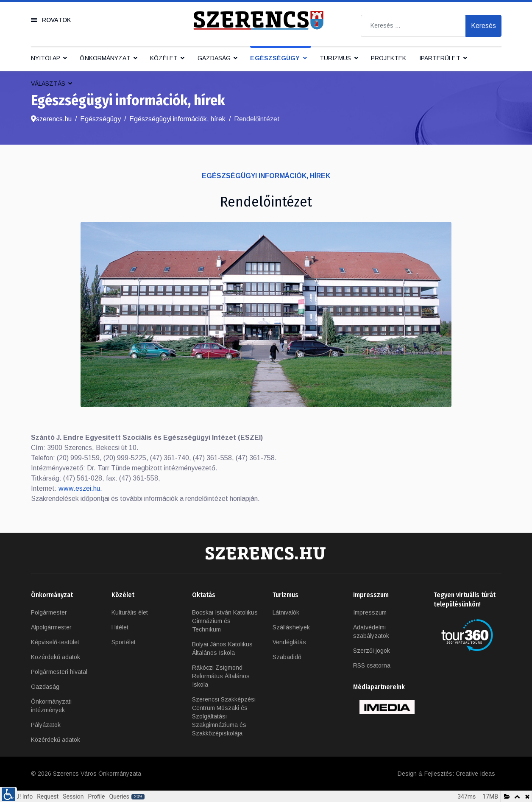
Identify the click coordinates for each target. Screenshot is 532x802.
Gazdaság (214, 58)
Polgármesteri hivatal (59, 672)
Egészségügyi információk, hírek (266, 176)
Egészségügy (275, 58)
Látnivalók (286, 612)
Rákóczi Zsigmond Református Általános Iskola (221, 676)
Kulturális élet (130, 612)
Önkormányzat (105, 58)
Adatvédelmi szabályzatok (371, 632)
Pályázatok (46, 725)
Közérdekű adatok (56, 657)
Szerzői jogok (372, 651)
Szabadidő (287, 657)
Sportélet (124, 642)
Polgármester (49, 612)
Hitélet (120, 627)
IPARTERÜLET (440, 58)
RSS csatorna (372, 665)
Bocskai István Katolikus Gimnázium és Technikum (225, 621)
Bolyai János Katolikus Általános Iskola (222, 648)
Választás (48, 84)
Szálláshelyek (291, 627)
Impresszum (370, 612)
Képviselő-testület (55, 642)
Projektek (389, 58)
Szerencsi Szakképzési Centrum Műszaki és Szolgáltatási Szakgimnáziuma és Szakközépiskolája (224, 716)
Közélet (164, 58)
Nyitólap (46, 58)
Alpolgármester (51, 627)
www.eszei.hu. (80, 488)
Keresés (483, 26)
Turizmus (336, 58)
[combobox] (413, 26)
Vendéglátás (289, 642)
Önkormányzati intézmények (51, 706)
